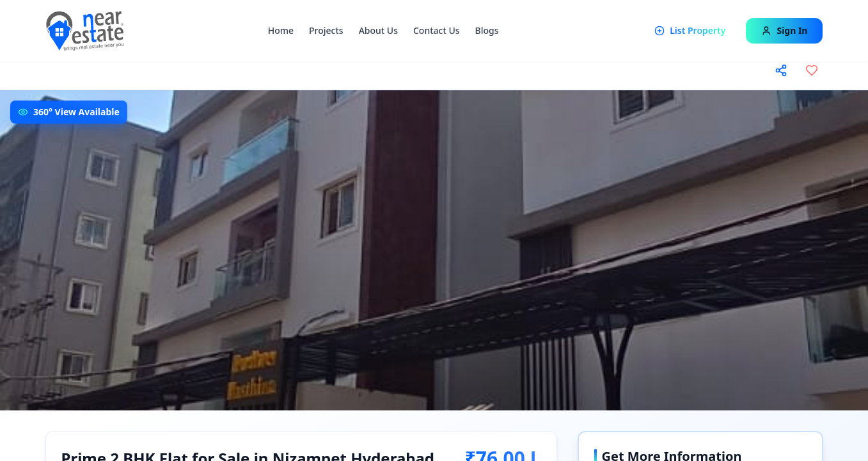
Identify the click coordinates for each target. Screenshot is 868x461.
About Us (378, 30)
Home (281, 30)
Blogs (487, 30)
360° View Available (76, 112)
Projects (326, 30)
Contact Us (437, 30)
